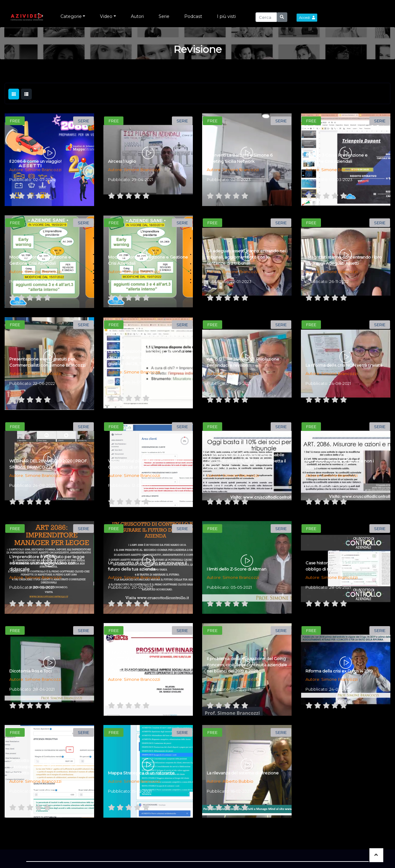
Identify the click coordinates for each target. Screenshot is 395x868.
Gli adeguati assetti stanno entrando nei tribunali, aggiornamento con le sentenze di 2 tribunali (246, 257)
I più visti (226, 16)
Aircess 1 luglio (122, 161)
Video (106, 16)
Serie (164, 16)
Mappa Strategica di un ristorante (141, 773)
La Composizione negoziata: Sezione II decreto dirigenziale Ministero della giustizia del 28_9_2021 (147, 357)
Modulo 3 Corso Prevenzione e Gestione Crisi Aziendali (337, 158)
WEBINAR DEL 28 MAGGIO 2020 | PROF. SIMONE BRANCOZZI (49, 464)
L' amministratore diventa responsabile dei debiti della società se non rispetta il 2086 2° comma (246, 461)
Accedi (307, 18)
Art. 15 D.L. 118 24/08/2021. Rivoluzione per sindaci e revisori (243, 362)
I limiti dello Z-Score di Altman (237, 569)
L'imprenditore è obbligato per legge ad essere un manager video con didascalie (47, 563)
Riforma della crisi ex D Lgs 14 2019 (339, 671)
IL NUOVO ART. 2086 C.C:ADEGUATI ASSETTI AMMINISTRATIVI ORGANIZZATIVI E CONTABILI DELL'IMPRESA (143, 662)
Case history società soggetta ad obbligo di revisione (338, 566)
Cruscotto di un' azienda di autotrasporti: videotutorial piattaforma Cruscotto (48, 767)
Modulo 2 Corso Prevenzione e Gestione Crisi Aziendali (40, 260)
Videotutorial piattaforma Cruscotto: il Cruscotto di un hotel (146, 464)
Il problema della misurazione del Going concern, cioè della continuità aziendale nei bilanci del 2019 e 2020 (247, 665)
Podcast (193, 16)
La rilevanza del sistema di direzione (243, 773)
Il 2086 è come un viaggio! (35, 161)
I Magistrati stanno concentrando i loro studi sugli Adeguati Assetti (344, 260)
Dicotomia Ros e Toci (30, 671)
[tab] (14, 94)
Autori (137, 16)
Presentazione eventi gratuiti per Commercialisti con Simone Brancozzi (47, 362)
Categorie (71, 16)
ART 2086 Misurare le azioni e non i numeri (340, 464)
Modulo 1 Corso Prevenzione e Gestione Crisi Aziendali (148, 260)
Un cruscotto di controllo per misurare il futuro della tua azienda (147, 566)
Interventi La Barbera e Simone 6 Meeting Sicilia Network (240, 158)
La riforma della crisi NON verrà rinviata (344, 365)
